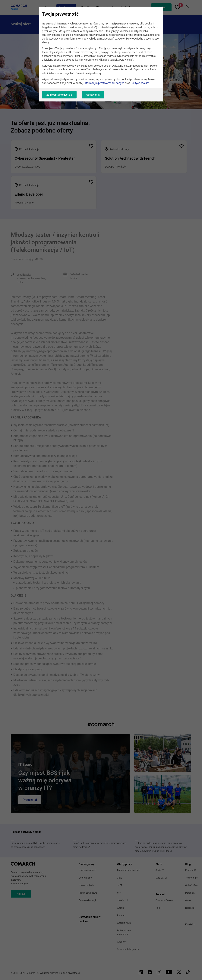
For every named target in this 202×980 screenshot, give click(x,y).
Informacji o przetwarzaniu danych (104, 83)
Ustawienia (93, 95)
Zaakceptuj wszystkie (59, 95)
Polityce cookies (140, 83)
